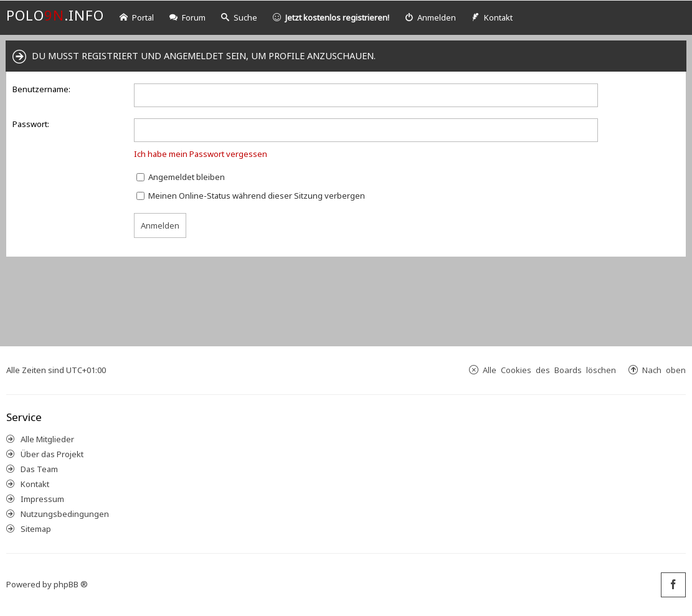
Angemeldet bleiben (181, 177)
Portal (137, 17)
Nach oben (664, 370)
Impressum (42, 499)
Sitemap (36, 529)
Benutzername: (41, 89)
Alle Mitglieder (47, 439)
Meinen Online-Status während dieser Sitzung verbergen (251, 196)
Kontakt (35, 484)
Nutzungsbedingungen (65, 514)
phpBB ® (71, 584)
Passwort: (31, 124)
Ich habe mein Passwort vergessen (201, 154)
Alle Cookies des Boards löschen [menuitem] (549, 370)
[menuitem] (430, 18)
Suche (239, 17)
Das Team (39, 469)
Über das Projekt (52, 454)
